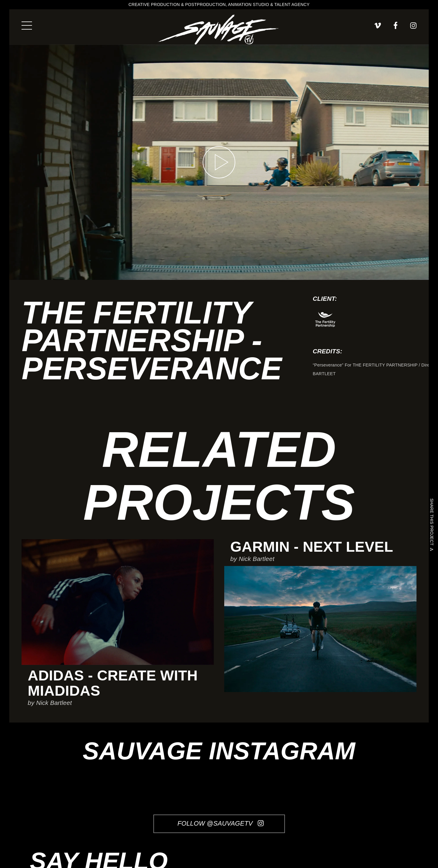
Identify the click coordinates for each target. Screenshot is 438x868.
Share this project (432, 523)
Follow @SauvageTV (220, 823)
